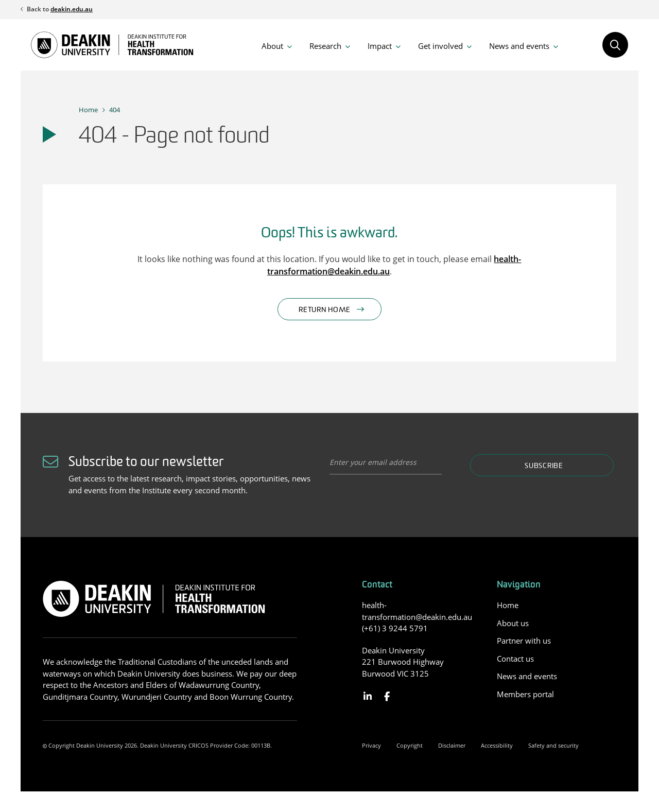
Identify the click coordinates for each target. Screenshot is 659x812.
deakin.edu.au (72, 9)
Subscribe (544, 466)
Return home (325, 310)
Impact (380, 46)
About (272, 46)
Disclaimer (452, 745)
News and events (519, 46)
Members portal (525, 694)
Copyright (410, 745)
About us (513, 623)
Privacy (371, 745)
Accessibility (497, 745)
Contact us (515, 659)
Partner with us (524, 641)
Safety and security (553, 745)
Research (325, 46)
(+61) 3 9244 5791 (395, 628)
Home (88, 110)
